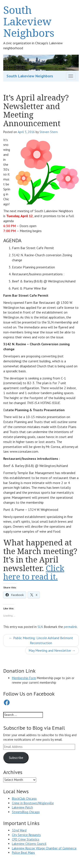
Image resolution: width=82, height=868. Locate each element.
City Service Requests (26, 835)
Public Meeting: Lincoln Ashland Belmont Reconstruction (41, 640)
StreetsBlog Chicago (26, 812)
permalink (70, 627)
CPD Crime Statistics (26, 839)
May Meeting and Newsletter (52, 650)
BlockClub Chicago (24, 799)
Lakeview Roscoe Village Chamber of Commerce (44, 848)
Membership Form (24, 678)
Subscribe (16, 758)
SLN (40, 627)
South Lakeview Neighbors (29, 21)
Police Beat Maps (23, 853)
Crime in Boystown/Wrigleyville (33, 803)
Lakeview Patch (22, 807)
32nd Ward (19, 830)
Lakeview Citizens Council (29, 844)
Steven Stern (49, 132)
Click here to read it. (34, 573)
